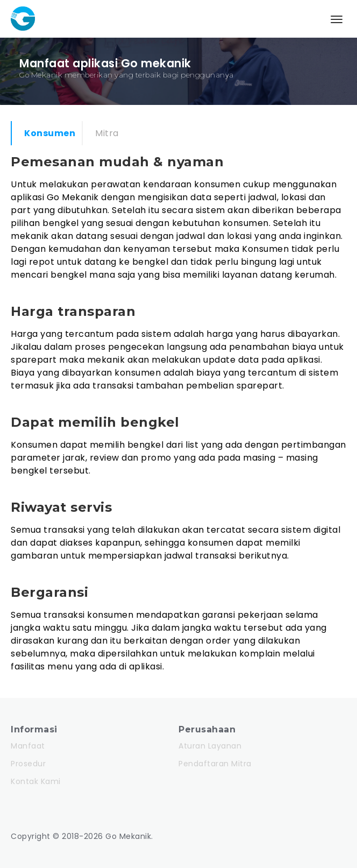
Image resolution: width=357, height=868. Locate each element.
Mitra (107, 133)
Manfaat (28, 746)
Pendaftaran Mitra (215, 764)
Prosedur (28, 764)
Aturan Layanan (210, 746)
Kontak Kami (36, 781)
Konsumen (50, 133)
